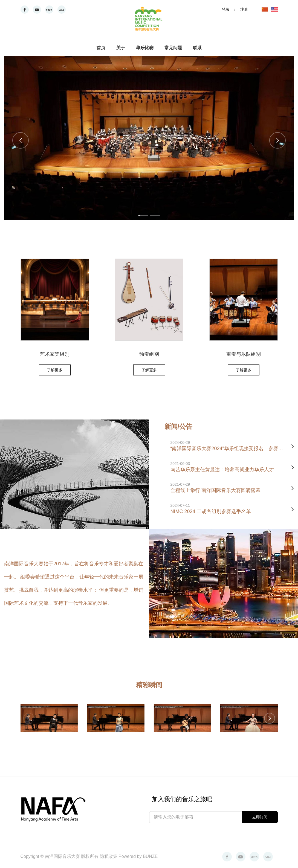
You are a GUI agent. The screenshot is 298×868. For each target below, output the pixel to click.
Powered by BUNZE (138, 856)
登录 (225, 9)
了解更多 (55, 370)
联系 (197, 48)
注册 (244, 9)
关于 (121, 48)
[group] (149, 138)
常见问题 (173, 48)
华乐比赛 (145, 48)
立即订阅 (260, 817)
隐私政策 (109, 856)
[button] (21, 140)
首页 (101, 48)
